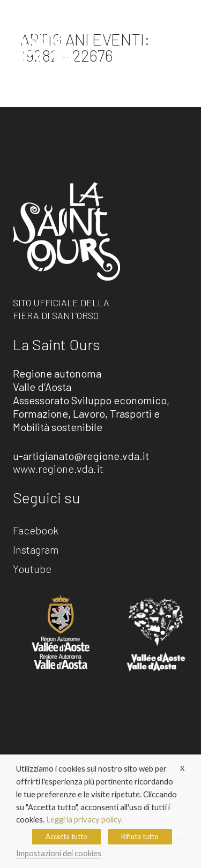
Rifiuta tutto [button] (140, 836)
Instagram (36, 550)
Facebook (36, 531)
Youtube (32, 569)
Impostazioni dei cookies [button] (59, 853)
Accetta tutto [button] (66, 836)
